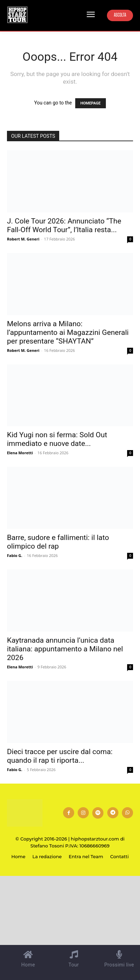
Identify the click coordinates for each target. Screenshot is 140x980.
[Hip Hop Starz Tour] (17, 15)
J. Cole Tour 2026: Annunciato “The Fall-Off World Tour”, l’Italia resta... (64, 225)
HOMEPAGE (91, 103)
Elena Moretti (20, 453)
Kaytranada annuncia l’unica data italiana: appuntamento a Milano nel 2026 (65, 649)
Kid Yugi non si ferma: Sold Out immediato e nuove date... (57, 439)
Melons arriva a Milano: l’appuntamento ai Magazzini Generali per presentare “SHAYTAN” (68, 332)
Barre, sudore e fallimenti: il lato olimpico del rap (58, 542)
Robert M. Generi (23, 239)
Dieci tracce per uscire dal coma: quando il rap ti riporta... (60, 756)
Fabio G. (15, 555)
